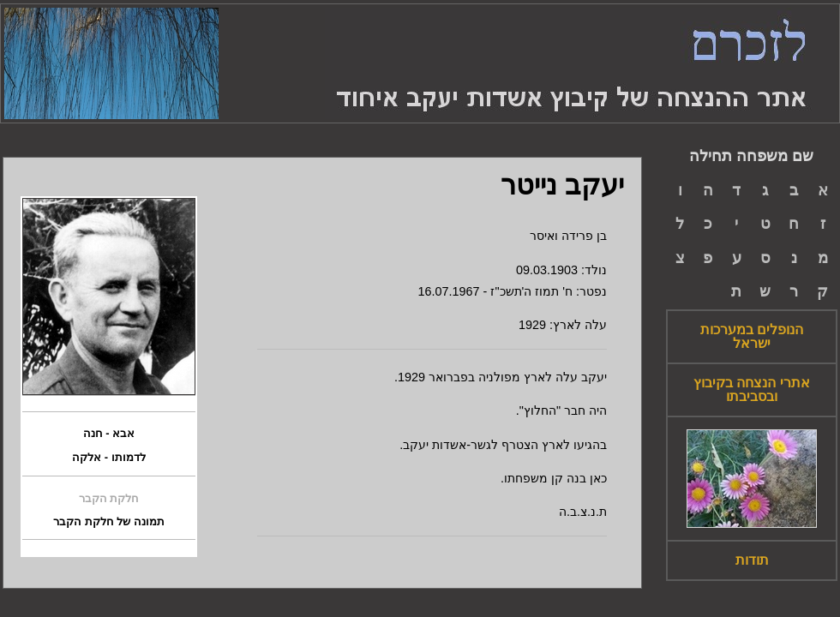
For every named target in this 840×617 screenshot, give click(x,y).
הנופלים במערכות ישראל (752, 337)
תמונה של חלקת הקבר (109, 522)
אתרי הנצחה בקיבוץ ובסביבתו (752, 390)
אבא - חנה (109, 434)
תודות (752, 560)
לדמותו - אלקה (109, 458)
